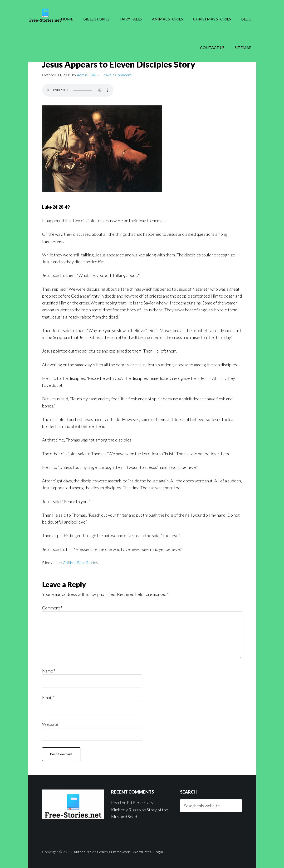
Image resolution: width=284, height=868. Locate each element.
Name (49, 671)
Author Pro (83, 852)
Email (48, 697)
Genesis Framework (114, 852)
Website (50, 724)
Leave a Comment (117, 75)
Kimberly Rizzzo (126, 810)
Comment (52, 608)
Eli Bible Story (140, 803)
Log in (158, 852)
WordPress (142, 852)
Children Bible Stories (80, 562)
